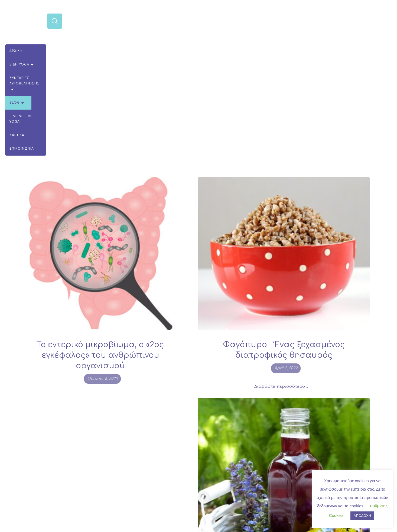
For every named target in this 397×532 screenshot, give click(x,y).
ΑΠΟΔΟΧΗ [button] (362, 516)
